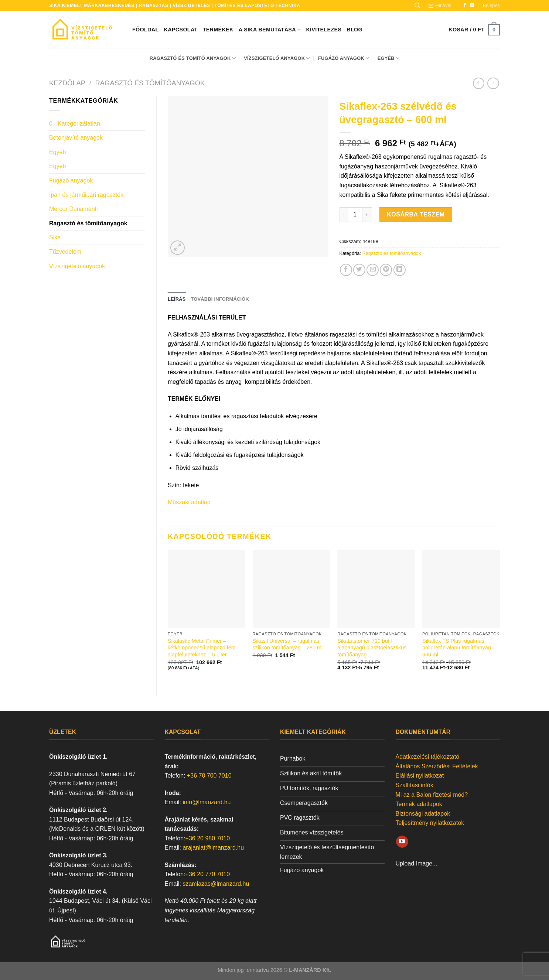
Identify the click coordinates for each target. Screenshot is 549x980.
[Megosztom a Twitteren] (359, 270)
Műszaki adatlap (189, 502)
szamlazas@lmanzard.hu (216, 884)
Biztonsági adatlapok (423, 814)
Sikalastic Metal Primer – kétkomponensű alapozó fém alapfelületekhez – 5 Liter (202, 648)
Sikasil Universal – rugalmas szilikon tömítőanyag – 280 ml (288, 644)
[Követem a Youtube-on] (472, 6)
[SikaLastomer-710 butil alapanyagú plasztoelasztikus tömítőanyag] (376, 589)
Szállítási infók (415, 785)
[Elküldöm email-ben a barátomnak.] (373, 270)
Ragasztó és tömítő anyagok (193, 58)
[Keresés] (417, 6)
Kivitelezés (324, 30)
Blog (354, 30)
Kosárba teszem (416, 214)
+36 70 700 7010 (209, 776)
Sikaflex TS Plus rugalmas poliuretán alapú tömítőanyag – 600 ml (459, 648)
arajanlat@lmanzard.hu (213, 848)
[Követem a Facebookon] (465, 6)
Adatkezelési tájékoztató (428, 757)
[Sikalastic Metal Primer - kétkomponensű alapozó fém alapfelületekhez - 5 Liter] (207, 589)
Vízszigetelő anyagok (277, 58)
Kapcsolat (181, 30)
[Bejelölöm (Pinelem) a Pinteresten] (386, 270)
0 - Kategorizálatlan (75, 124)
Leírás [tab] (177, 299)
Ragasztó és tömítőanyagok (150, 83)
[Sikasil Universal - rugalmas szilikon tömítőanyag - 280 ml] (291, 589)
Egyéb (389, 58)
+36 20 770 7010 (208, 874)
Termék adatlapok (419, 804)
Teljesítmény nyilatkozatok (430, 823)
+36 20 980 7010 (208, 838)
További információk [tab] (220, 299)
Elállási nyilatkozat (420, 776)
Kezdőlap (67, 83)
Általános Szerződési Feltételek (437, 766)
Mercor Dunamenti (74, 209)
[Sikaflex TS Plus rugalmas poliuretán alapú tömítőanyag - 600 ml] (461, 589)
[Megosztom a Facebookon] (346, 270)
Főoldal (146, 30)
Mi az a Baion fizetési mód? (432, 795)
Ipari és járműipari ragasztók (86, 195)
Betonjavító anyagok (76, 138)
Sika (55, 237)
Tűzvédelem (65, 252)
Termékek (218, 30)
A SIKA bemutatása (270, 30)
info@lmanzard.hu (207, 802)
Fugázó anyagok (344, 58)
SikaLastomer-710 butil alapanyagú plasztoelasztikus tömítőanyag (372, 648)
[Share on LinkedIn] (400, 270)
